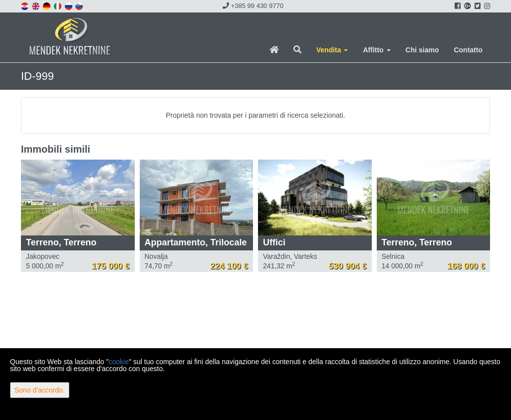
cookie (119, 362)
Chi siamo (422, 50)
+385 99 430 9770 (253, 6)
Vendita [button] (332, 50)
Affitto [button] (377, 50)
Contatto (468, 50)
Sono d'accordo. (40, 390)
